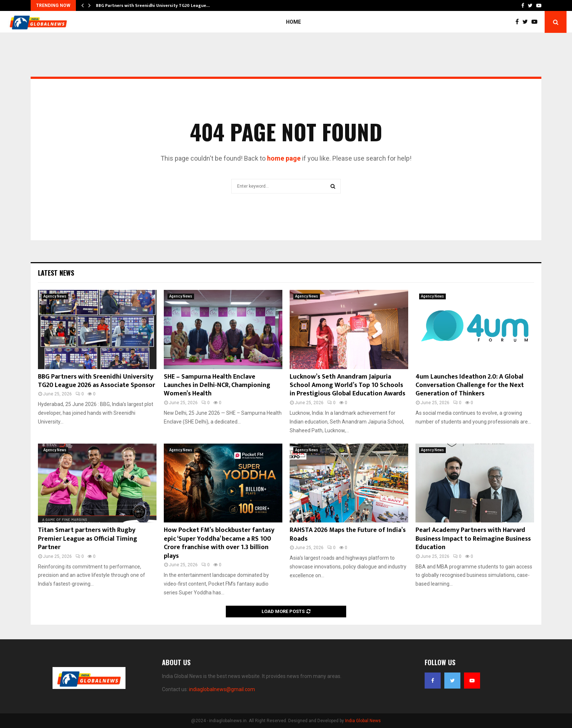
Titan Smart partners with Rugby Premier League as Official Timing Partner (88, 539)
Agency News (55, 296)
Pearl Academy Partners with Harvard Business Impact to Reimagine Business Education (473, 539)
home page (284, 158)
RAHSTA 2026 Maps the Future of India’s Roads (348, 534)
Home (293, 22)
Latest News (56, 273)
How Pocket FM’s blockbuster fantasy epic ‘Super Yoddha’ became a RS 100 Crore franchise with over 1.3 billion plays (219, 543)
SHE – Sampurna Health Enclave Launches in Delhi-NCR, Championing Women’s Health (217, 385)
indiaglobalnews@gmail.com (222, 689)
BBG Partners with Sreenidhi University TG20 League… (153, 5)
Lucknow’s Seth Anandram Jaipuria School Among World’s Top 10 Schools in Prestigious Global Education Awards (347, 385)
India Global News (363, 721)
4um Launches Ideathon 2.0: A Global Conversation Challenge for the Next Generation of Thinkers (470, 385)
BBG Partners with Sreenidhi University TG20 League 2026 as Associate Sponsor (96, 381)
